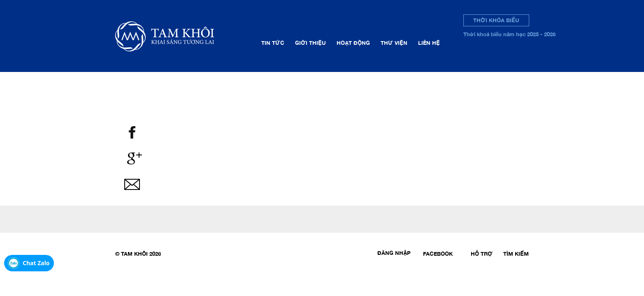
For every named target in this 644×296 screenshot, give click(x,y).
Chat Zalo (36, 263)
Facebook (438, 254)
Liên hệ (429, 43)
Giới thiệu (310, 43)
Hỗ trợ (482, 254)
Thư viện (394, 43)
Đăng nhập (394, 253)
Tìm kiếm (516, 254)
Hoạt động (353, 43)
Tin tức (273, 43)
